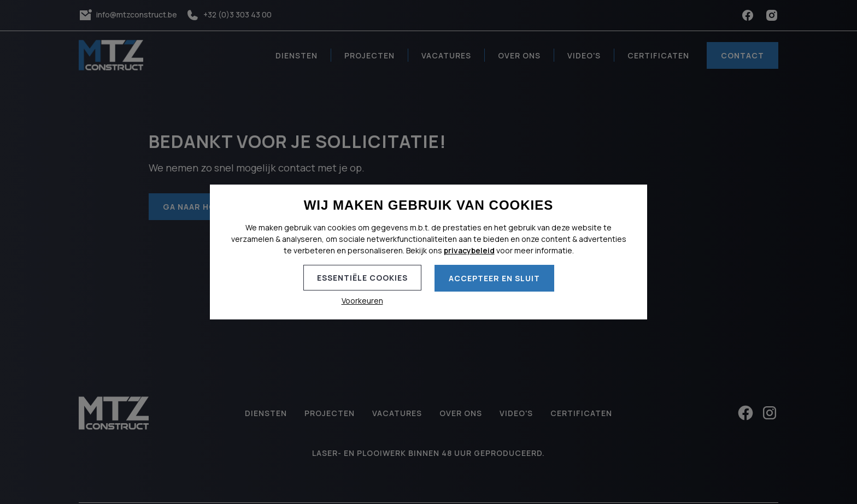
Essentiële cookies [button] (362, 278)
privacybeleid (469, 250)
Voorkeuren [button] (362, 301)
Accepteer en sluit (494, 278)
